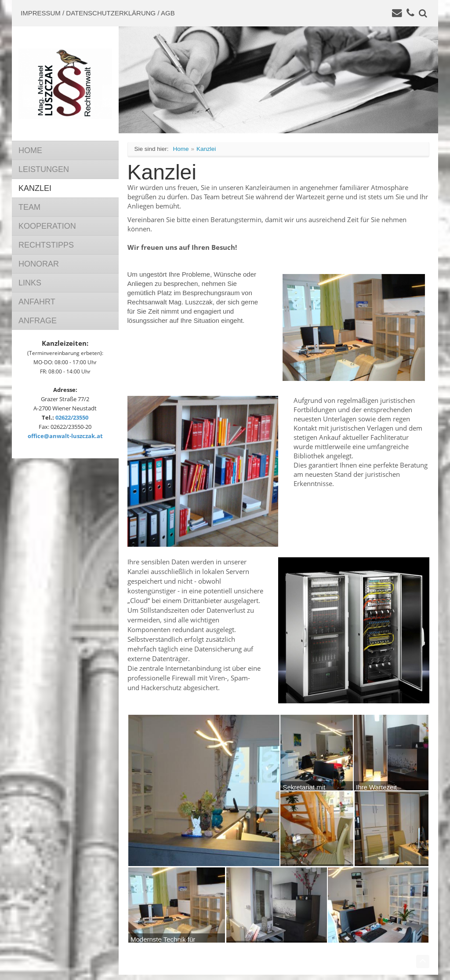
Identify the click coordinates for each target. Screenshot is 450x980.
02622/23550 (72, 417)
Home (181, 149)
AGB (168, 13)
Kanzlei (206, 149)
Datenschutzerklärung (111, 13)
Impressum (41, 13)
